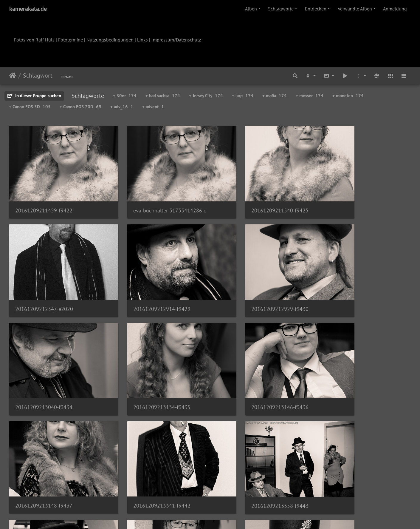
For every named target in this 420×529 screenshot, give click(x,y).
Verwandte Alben (355, 9)
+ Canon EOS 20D (80, 107)
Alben (251, 9)
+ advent (153, 107)
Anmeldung (395, 9)
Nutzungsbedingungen (110, 40)
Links (142, 40)
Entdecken (316, 9)
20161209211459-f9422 (44, 200)
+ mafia (275, 96)
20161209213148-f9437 (146, 375)
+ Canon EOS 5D (30, 107)
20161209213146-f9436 (44, 375)
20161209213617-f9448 (249, 463)
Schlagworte (281, 9)
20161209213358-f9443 (352, 375)
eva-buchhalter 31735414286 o (154, 200)
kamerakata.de (28, 9)
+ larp (243, 96)
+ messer (310, 96)
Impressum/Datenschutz (176, 40)
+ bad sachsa (163, 96)
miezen (67, 76)
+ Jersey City (206, 96)
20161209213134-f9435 (352, 287)
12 (240, 494)
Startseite (13, 75)
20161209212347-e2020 (352, 200)
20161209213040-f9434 (249, 287)
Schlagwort (38, 75)
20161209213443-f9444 (44, 463)
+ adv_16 (122, 107)
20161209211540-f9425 (249, 200)
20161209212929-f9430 (146, 287)
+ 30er (125, 96)
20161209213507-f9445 (146, 463)
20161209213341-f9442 (249, 375)
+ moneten (348, 96)
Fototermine (70, 40)
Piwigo (222, 516)
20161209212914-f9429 (44, 287)
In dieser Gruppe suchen (34, 96)
